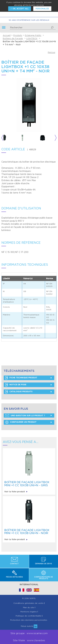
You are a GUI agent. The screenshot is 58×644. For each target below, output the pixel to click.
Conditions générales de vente (29, 603)
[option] (11, 138)
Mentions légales (29, 612)
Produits (18, 35)
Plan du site (29, 608)
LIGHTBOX (32, 38)
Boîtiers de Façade (13, 38)
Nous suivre (29, 626)
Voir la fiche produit (16, 492)
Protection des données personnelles (29, 620)
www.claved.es (36, 640)
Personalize (42, 9)
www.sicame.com (37, 633)
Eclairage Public (33, 35)
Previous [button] (2, 138)
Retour (52, 52)
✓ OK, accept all (20, 9)
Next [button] (56, 138)
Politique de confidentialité (29, 616)
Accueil (7, 35)
